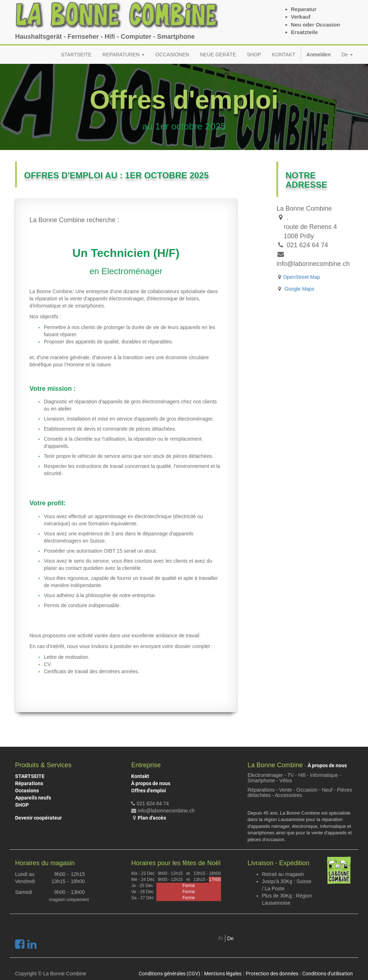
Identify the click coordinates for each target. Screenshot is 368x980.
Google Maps (299, 289)
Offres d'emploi (149, 791)
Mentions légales (223, 974)
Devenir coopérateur (38, 818)
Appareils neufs (33, 798)
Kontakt (140, 776)
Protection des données (272, 974)
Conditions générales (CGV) (169, 974)
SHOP (22, 805)
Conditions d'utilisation (328, 974)
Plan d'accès (152, 818)
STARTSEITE (30, 776)
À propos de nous (151, 783)
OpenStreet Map (301, 277)
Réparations (29, 783)
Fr (221, 938)
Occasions (27, 791)
